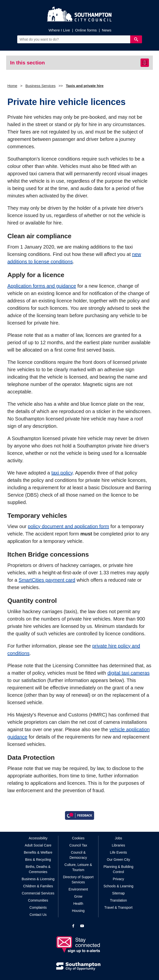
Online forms (86, 30)
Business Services (40, 86)
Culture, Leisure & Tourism (78, 867)
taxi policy (62, 473)
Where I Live (59, 30)
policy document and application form (68, 526)
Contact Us (38, 915)
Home (12, 86)
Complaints (38, 907)
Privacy (118, 879)
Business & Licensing (38, 879)
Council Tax (78, 845)
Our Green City (118, 860)
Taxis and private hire (85, 86)
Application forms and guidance (42, 286)
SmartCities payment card (47, 580)
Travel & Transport (119, 907)
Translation (119, 900)
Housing (78, 911)
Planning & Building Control (118, 869)
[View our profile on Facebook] (73, 926)
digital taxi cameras (128, 673)
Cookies (78, 838)
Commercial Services (38, 893)
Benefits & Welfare (38, 852)
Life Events (119, 852)
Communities (38, 900)
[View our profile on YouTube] (82, 926)
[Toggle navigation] (145, 63)
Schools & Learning (118, 886)
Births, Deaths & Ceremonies (38, 869)
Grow (78, 896)
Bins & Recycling (38, 860)
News (107, 30)
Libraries (118, 845)
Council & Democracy (78, 855)
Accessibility (38, 838)
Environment (78, 889)
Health (78, 904)
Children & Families (38, 886)
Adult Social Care (38, 845)
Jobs (118, 838)
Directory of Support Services (78, 880)
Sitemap (118, 893)
